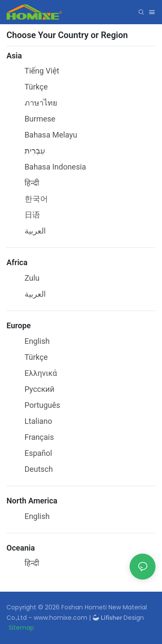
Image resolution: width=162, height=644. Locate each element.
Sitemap (21, 628)
